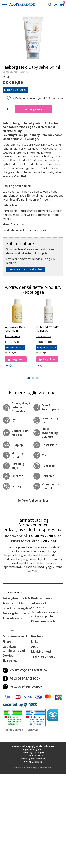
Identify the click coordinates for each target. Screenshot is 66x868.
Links (35, 641)
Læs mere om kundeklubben (26, 269)
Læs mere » (13, 336)
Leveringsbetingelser (17, 608)
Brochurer (38, 636)
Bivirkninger (11, 661)
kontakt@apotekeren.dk (25, 670)
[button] (4, 5)
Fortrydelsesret (13, 618)
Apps (35, 646)
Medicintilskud (41, 652)
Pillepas (8, 641)
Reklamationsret (42, 598)
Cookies (8, 656)
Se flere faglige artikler (33, 501)
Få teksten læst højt (45, 621)
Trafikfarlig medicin (44, 657)
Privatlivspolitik (13, 603)
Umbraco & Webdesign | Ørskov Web (33, 767)
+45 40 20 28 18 (41, 536)
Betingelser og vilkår (16, 598)
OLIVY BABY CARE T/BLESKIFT (48, 329)
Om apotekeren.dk (15, 636)
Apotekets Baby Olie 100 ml (15, 329)
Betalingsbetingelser (17, 613)
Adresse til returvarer (38, 605)
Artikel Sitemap (13, 730)
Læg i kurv (34, 109)
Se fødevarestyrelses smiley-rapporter (46, 614)
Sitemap (33, 730)
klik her (50, 541)
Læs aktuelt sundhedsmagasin (15, 648)
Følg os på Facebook (21, 679)
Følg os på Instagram (22, 687)
